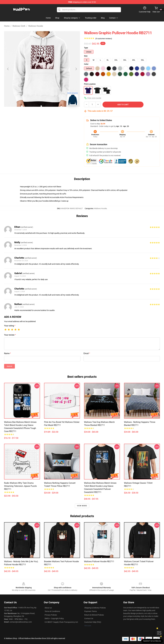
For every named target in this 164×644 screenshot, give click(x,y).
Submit (9, 366)
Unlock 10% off (159, 633)
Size (86, 56)
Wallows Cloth (19, 26)
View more (82, 506)
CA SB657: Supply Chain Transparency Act (61, 622)
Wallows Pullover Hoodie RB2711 (99, 561)
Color (86, 64)
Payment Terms (91, 611)
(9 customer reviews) (104, 39)
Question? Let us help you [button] (152, 641)
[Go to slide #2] (42, 113)
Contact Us (89, 618)
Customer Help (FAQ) (93, 622)
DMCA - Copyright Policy (54, 618)
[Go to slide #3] (55, 113)
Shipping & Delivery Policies (95, 608)
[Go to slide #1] (29, 113)
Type (86, 48)
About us (48, 608)
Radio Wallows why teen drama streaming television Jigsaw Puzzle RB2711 (20, 486)
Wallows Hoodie (36, 26)
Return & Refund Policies (94, 615)
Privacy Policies (51, 615)
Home (7, 26)
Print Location (90, 84)
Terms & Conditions (52, 611)
